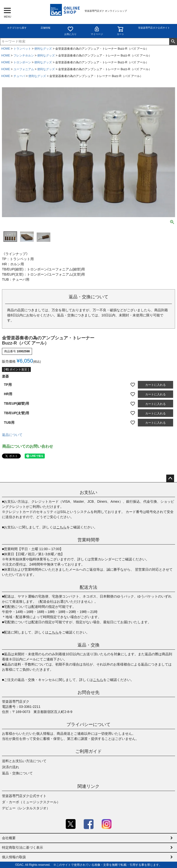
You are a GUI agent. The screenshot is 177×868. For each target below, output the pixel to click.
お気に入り (70, 31)
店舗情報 (45, 28)
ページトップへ (170, 479)
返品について (12, 435)
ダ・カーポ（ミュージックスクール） (31, 802)
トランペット (22, 49)
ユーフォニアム (24, 69)
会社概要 (9, 838)
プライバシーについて (88, 724)
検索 (173, 42)
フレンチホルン (24, 56)
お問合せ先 (88, 692)
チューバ (19, 76)
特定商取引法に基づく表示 (22, 847)
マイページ (97, 31)
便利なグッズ (43, 49)
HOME (6, 49)
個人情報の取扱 (14, 857)
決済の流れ (11, 767)
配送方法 (88, 587)
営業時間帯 (88, 540)
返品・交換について (17, 773)
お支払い (88, 492)
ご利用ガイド (88, 751)
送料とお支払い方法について (24, 761)
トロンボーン (22, 62)
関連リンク (88, 786)
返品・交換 (88, 645)
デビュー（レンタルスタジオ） (26, 808)
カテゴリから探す (17, 28)
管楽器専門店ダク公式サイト (154, 28)
